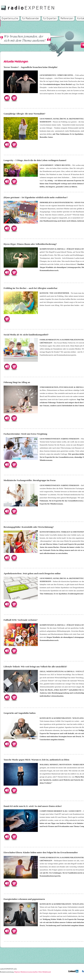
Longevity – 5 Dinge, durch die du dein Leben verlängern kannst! (35, 160)
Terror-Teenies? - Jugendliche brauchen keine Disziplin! (31, 67)
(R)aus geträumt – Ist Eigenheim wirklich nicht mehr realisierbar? (36, 197)
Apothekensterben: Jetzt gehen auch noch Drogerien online (32, 573)
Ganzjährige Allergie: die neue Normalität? (24, 114)
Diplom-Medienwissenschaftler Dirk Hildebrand (33, 972)
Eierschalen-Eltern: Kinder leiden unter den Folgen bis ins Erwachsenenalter (41, 852)
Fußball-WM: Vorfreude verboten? (21, 620)
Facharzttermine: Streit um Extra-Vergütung (25, 434)
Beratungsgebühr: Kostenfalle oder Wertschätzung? (29, 527)
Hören (7, 98)
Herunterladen (14, 98)
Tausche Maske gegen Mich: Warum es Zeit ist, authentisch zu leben (36, 760)
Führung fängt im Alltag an (17, 382)
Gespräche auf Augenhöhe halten (20, 713)
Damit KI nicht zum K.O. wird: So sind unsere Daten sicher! (33, 806)
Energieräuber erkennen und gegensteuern (24, 899)
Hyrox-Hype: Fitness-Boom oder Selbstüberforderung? (30, 244)
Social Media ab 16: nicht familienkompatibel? (26, 335)
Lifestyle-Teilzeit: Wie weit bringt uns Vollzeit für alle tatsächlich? (35, 667)
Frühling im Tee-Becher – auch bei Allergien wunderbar (31, 288)
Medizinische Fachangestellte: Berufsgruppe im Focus (30, 480)
